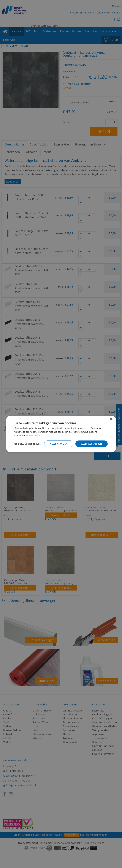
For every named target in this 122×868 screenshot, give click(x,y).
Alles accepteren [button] (91, 444)
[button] (28, 444)
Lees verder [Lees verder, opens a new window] (35, 435)
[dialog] (61, 434)
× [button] (111, 419)
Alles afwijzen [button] (58, 444)
